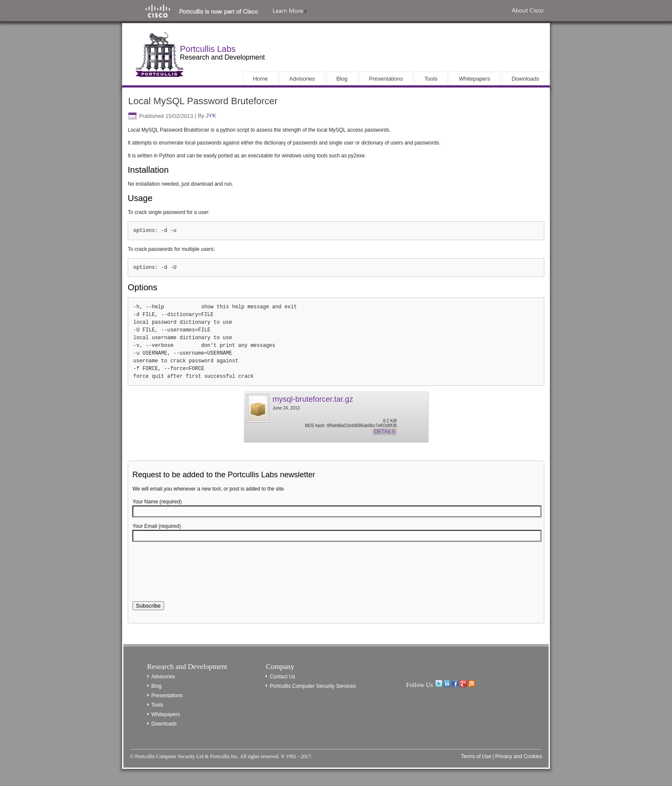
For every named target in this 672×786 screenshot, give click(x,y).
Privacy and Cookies (519, 756)
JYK (211, 116)
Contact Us (282, 677)
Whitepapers (166, 714)
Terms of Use (476, 756)
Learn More (290, 11)
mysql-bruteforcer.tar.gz (313, 399)
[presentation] (198, 576)
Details (385, 432)
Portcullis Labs (208, 49)
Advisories (163, 677)
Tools (157, 705)
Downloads (164, 724)
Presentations (167, 696)
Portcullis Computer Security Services (313, 686)
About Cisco (528, 10)
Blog (156, 686)
